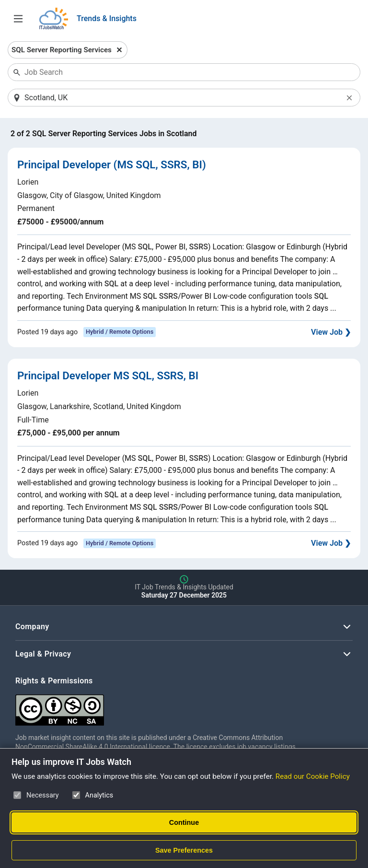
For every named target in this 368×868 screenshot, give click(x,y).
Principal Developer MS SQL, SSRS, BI (108, 375)
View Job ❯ (331, 332)
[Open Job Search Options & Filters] (18, 19)
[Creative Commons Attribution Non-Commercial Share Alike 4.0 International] (159, 706)
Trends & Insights (107, 18)
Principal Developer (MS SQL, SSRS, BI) (112, 164)
